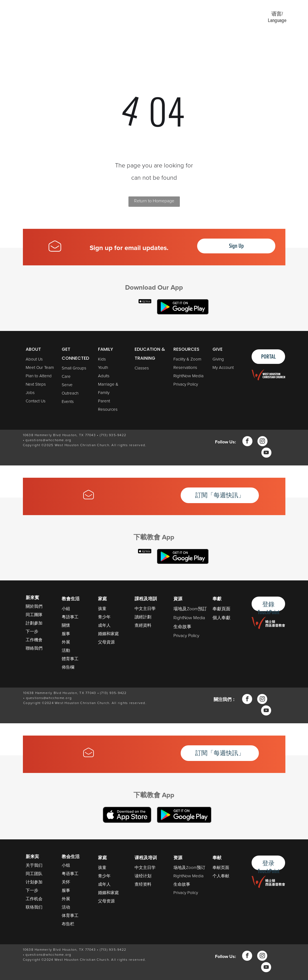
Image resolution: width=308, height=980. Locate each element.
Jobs (30, 393)
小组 (66, 865)
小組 (66, 609)
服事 (66, 634)
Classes (142, 368)
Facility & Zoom (187, 359)
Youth (103, 367)
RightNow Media (188, 376)
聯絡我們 (34, 648)
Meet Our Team (40, 367)
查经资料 (143, 884)
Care (66, 376)
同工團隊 (34, 615)
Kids (102, 359)
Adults (104, 376)
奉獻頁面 (221, 609)
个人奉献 (221, 876)
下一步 (32, 631)
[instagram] (262, 442)
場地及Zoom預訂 (190, 609)
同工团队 (34, 874)
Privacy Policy (186, 384)
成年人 (104, 625)
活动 (66, 907)
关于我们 (34, 865)
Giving (218, 359)
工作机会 (34, 899)
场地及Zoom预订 (189, 868)
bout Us (36, 359)
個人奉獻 (221, 618)
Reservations (185, 367)
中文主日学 (145, 868)
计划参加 (34, 882)
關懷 (66, 625)
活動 (66, 650)
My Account (223, 367)
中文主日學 (145, 609)
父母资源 (106, 901)
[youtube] (266, 453)
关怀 (66, 882)
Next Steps (36, 384)
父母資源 (106, 642)
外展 (66, 642)
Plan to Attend (39, 376)
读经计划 (143, 876)
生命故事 (182, 627)
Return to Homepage (154, 201)
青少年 (104, 617)
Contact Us (36, 401)
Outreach (70, 393)
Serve (67, 385)
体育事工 (70, 916)
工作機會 (34, 640)
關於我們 (34, 606)
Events (68, 402)
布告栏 (68, 924)
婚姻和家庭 (108, 634)
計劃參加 (34, 623)
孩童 (102, 609)
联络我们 (34, 907)
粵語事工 (70, 617)
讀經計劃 (143, 617)
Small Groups (74, 368)
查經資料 (143, 625)
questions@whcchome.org (48, 440)
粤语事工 (70, 874)
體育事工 (70, 659)
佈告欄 (68, 667)
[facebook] (247, 442)
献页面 (223, 868)
